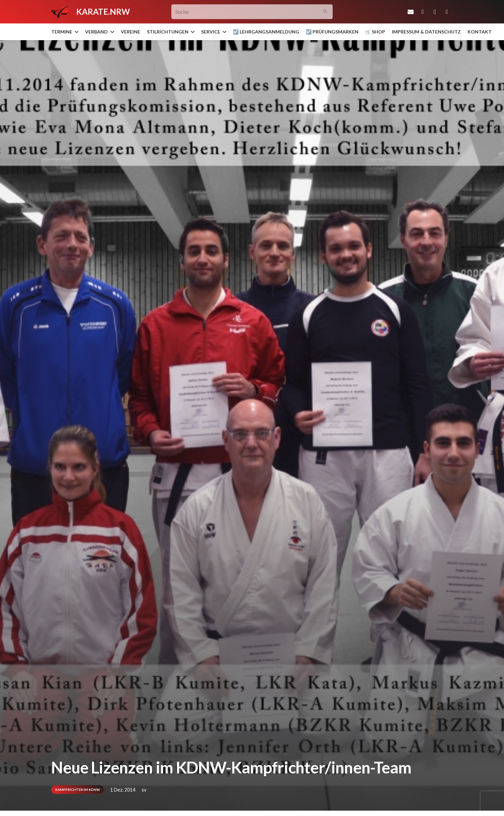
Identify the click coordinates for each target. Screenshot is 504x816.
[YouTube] (447, 12)
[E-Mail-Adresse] (411, 12)
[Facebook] (423, 12)
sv (144, 790)
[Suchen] (325, 12)
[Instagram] (435, 12)
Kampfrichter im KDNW (77, 790)
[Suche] (252, 12)
